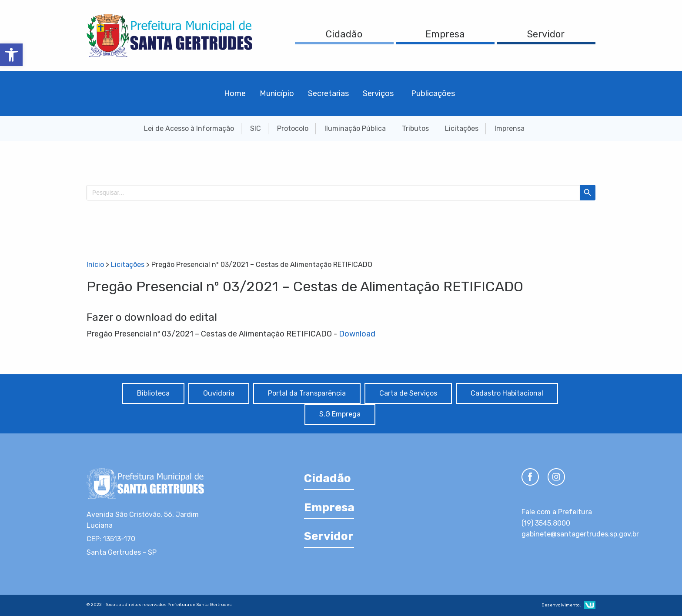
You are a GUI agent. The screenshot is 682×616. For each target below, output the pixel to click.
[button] (11, 55)
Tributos (415, 128)
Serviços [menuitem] (378, 93)
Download (357, 334)
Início (95, 265)
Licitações (462, 128)
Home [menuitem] (235, 93)
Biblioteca (153, 393)
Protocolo (293, 128)
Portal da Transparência (307, 393)
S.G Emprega (340, 414)
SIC (256, 128)
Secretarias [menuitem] (328, 93)
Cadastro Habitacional (507, 393)
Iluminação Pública (355, 128)
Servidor (546, 34)
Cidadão (344, 34)
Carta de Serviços (408, 393)
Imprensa (510, 128)
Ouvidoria (219, 393)
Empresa (445, 34)
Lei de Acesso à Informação (189, 128)
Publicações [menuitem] (433, 93)
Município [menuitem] (277, 93)
